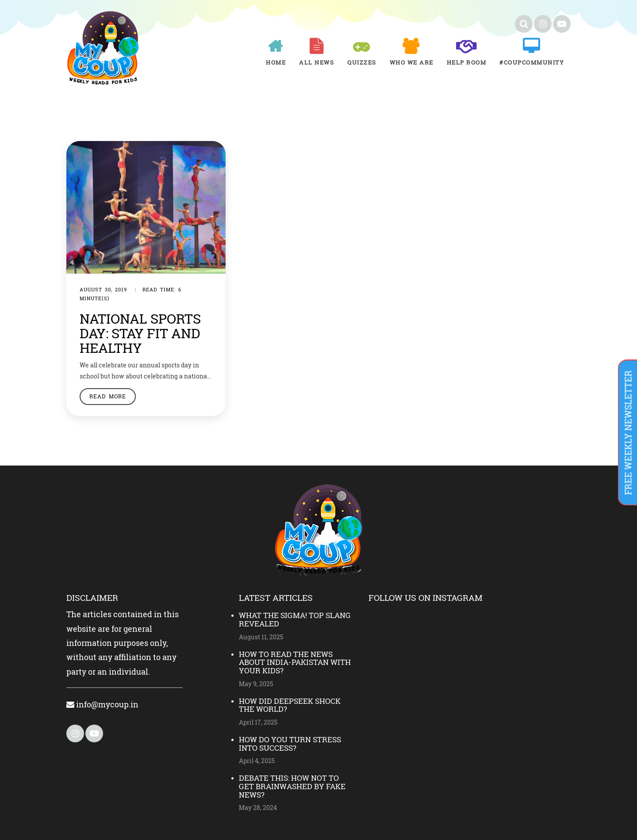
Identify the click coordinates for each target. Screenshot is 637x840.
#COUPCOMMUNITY (532, 62)
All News (317, 62)
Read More (108, 396)
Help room (467, 62)
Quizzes (362, 62)
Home (276, 62)
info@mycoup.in (102, 704)
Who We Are (412, 62)
